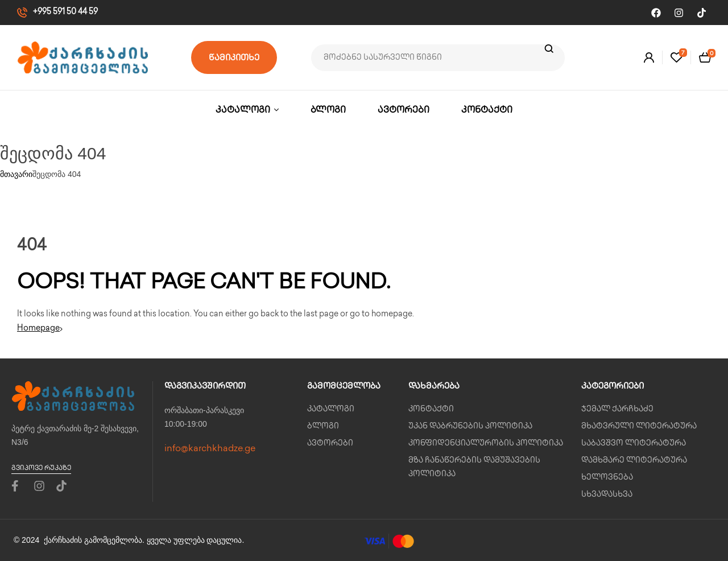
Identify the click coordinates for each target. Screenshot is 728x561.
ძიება (549, 58)
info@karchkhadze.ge (210, 449)
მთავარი (16, 174)
